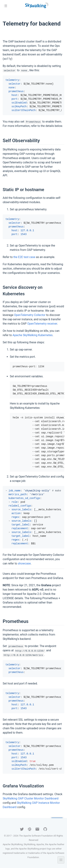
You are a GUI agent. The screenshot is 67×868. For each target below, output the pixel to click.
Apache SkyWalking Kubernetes (33, 335)
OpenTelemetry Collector (30, 315)
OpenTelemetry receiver (42, 324)
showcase (24, 563)
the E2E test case (24, 257)
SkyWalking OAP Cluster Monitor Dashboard (31, 798)
